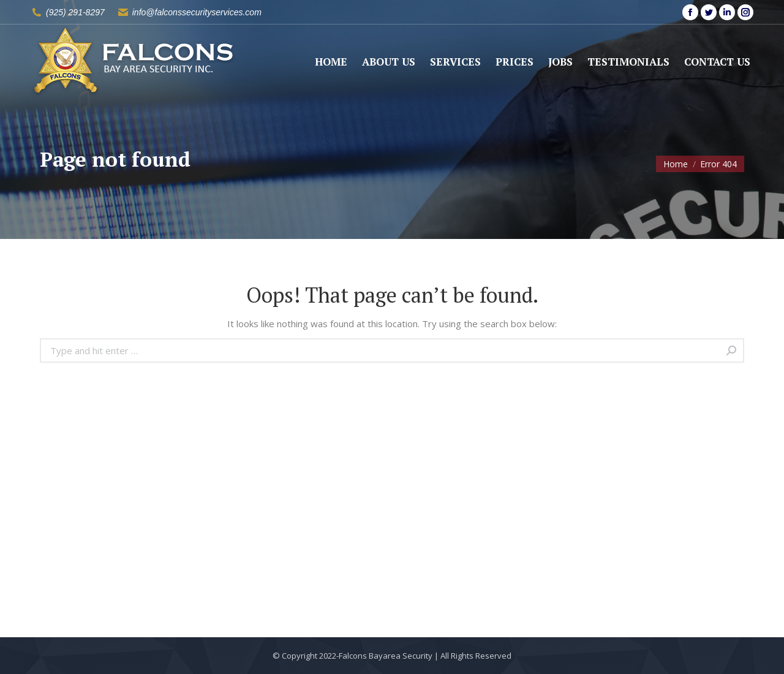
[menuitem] (331, 62)
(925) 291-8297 (75, 12)
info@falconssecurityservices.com (197, 12)
